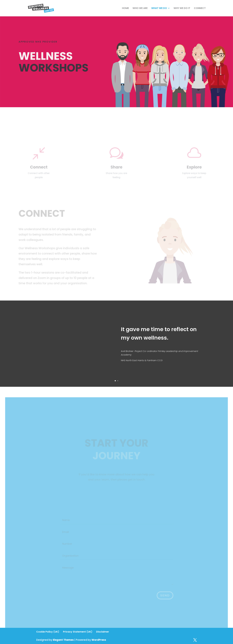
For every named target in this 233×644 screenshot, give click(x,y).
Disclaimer (103, 632)
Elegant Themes (63, 640)
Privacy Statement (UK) (78, 632)
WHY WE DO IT (182, 8)
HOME (125, 8)
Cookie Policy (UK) (48, 632)
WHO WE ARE (140, 8)
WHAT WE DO (159, 8)
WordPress (99, 640)
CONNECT (200, 8)
